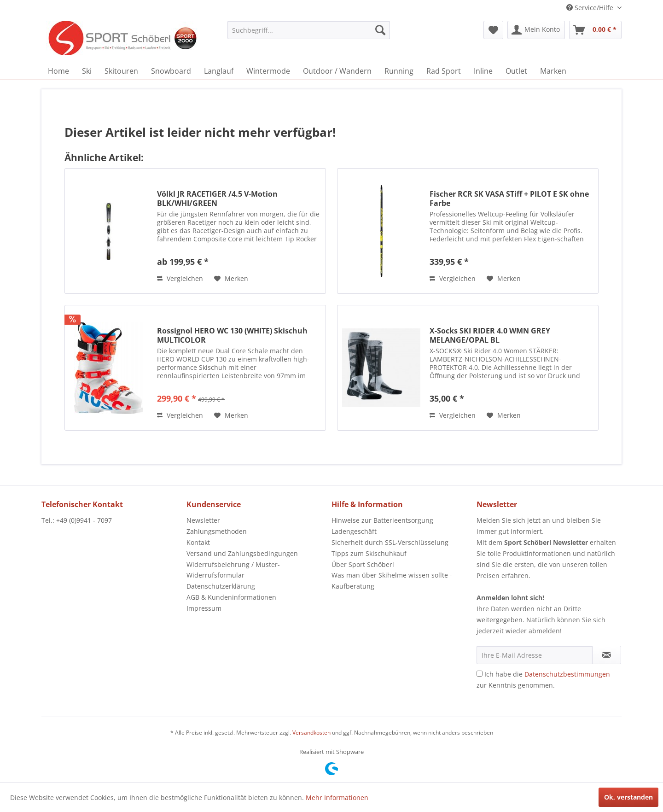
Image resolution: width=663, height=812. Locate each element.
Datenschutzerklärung (221, 586)
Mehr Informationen (337, 797)
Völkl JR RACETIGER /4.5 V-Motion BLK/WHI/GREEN (217, 199)
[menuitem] (309, 30)
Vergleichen (180, 278)
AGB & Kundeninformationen (231, 597)
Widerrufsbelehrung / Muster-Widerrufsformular (233, 570)
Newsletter (203, 520)
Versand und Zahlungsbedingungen (242, 553)
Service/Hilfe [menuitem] (591, 8)
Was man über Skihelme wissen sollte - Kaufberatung (392, 581)
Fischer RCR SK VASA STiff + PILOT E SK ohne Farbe (509, 199)
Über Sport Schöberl (363, 564)
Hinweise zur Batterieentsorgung (382, 520)
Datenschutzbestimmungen (567, 674)
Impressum (204, 608)
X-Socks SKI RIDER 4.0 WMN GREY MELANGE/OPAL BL (490, 335)
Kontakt (198, 542)
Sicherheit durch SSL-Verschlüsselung (390, 542)
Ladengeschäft (354, 531)
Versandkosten (311, 733)
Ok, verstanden (628, 797)
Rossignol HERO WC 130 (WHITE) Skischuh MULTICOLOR (232, 335)
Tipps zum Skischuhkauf (369, 553)
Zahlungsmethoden (217, 531)
